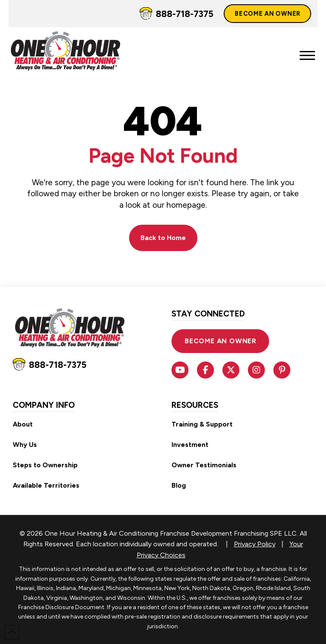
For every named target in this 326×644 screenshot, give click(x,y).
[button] (307, 56)
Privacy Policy (255, 544)
